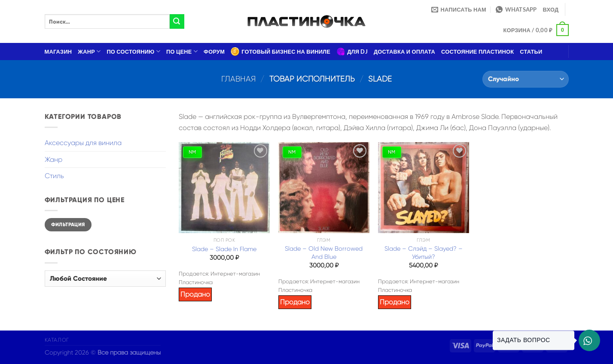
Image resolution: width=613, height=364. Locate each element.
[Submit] (177, 21)
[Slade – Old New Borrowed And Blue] (324, 188)
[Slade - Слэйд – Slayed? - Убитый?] (424, 188)
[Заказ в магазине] (525, 79)
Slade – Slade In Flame (224, 249)
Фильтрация (68, 224)
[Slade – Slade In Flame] (224, 188)
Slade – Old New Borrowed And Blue (324, 253)
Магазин (58, 52)
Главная (239, 79)
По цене (182, 51)
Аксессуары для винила (83, 143)
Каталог (57, 340)
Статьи (531, 52)
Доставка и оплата (404, 52)
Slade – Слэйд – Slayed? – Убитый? (424, 253)
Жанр (89, 51)
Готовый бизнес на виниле (281, 52)
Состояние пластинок (477, 52)
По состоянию (133, 51)
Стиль (54, 176)
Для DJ (352, 52)
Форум (214, 52)
